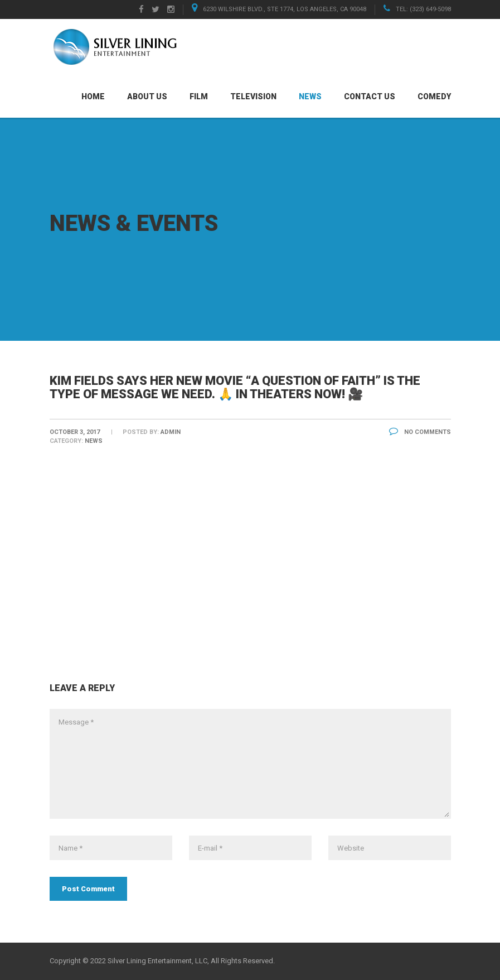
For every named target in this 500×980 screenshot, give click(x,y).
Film (199, 96)
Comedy (434, 96)
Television (253, 96)
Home (93, 96)
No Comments (420, 432)
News (310, 96)
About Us (147, 96)
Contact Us (370, 96)
